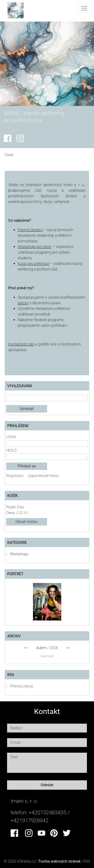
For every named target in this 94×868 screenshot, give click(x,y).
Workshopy (19, 554)
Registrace (15, 476)
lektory (23, 303)
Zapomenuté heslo (43, 476)
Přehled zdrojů (22, 686)
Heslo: (12, 450)
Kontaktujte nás (21, 344)
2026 (54, 648)
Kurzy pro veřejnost (33, 264)
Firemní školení (30, 230)
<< (26, 648)
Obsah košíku (27, 522)
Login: (11, 437)
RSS (87, 861)
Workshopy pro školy (35, 247)
